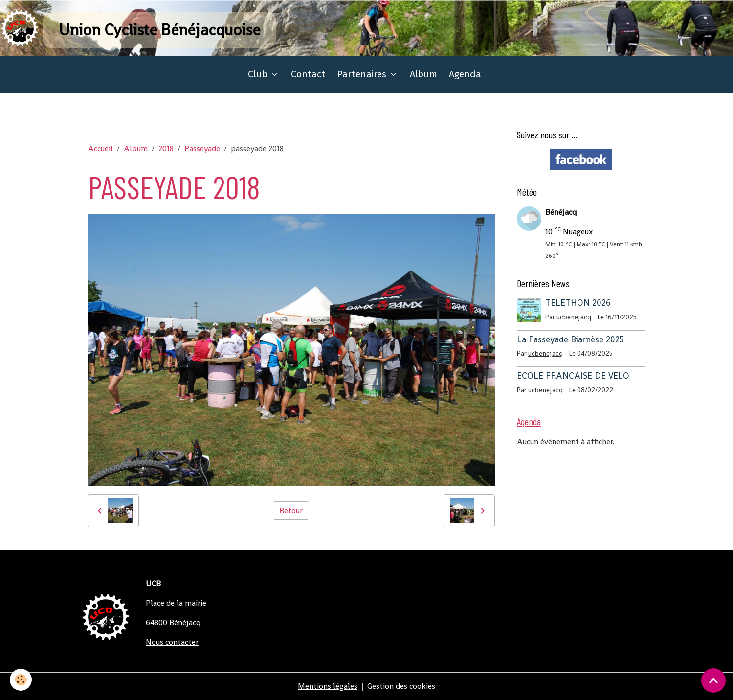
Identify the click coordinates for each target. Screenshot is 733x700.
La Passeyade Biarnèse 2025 (570, 339)
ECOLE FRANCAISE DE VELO (573, 376)
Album (423, 74)
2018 (166, 148)
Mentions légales (328, 686)
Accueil (100, 148)
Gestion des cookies (401, 686)
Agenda (465, 74)
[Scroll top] (713, 680)
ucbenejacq (574, 317)
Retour (291, 510)
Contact (308, 74)
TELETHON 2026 (578, 303)
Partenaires (363, 74)
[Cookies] (21, 680)
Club (259, 74)
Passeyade (202, 148)
